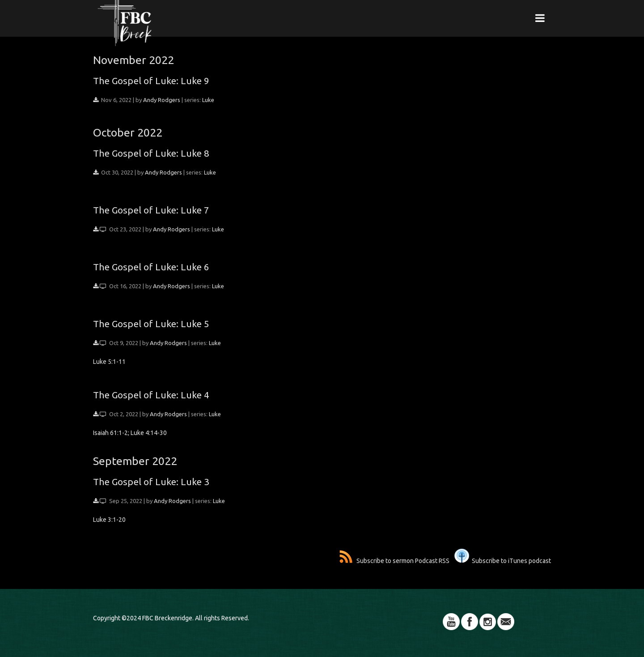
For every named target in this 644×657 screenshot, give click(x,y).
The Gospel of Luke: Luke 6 (151, 267)
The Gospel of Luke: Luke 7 (151, 210)
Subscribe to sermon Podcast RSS (394, 561)
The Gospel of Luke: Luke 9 (151, 81)
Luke (208, 100)
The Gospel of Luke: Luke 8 (151, 153)
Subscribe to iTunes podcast (503, 561)
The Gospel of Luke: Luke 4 (151, 395)
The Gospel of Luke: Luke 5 (151, 324)
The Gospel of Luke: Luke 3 (151, 482)
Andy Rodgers (162, 100)
